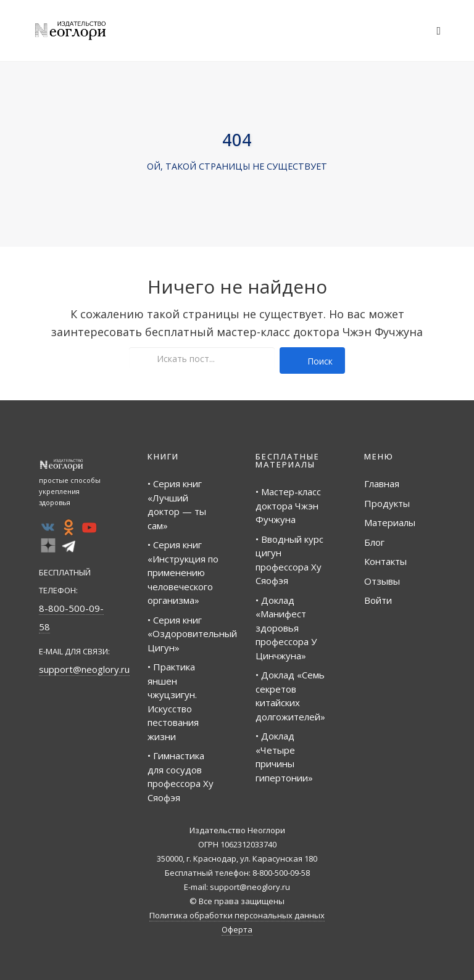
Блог (374, 542)
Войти (378, 600)
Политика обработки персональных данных (237, 915)
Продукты (387, 503)
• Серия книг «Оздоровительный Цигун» (192, 634)
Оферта (237, 929)
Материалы (390, 522)
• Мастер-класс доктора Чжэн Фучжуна (288, 505)
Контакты (385, 561)
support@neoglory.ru (84, 669)
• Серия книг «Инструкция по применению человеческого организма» (183, 572)
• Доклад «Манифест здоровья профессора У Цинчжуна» (286, 628)
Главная (382, 484)
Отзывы (382, 581)
